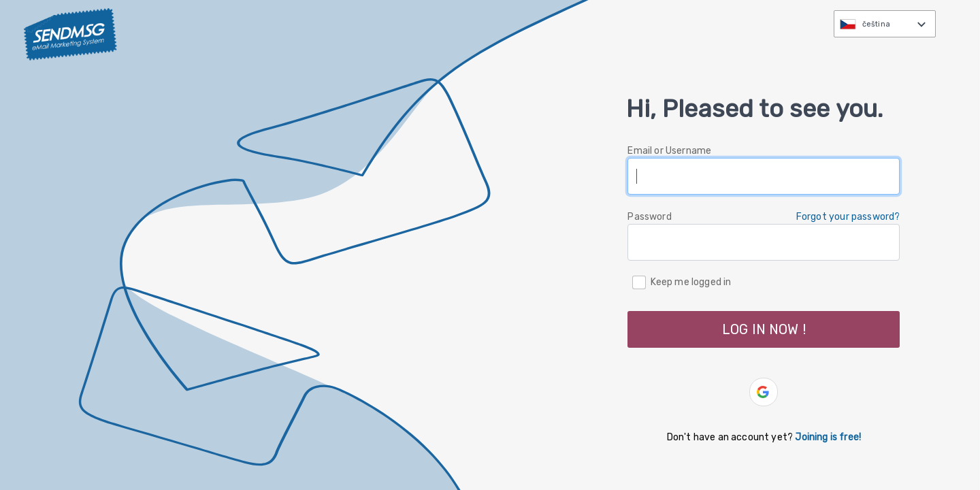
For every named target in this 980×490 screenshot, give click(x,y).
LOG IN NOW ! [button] (764, 329)
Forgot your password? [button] (848, 217)
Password (649, 217)
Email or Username (669, 151)
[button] (764, 392)
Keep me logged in (691, 281)
